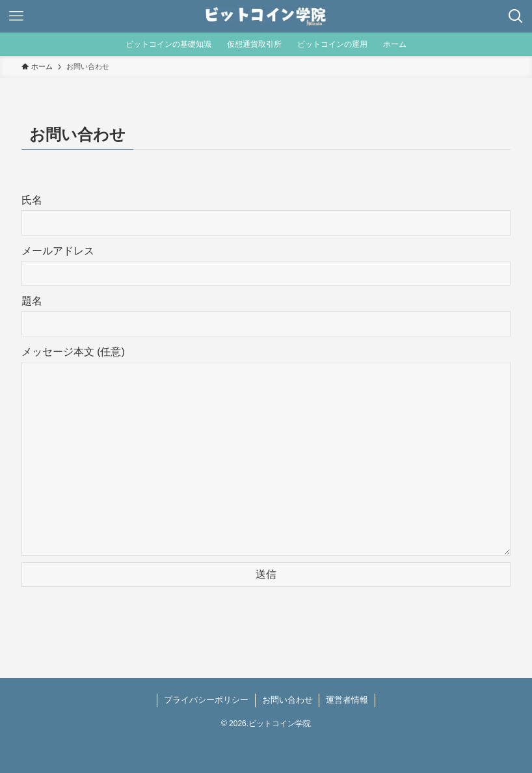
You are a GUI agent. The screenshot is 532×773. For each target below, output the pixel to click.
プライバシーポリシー (206, 700)
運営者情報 (347, 700)
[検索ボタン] (516, 16)
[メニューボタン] (16, 16)
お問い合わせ (287, 700)
